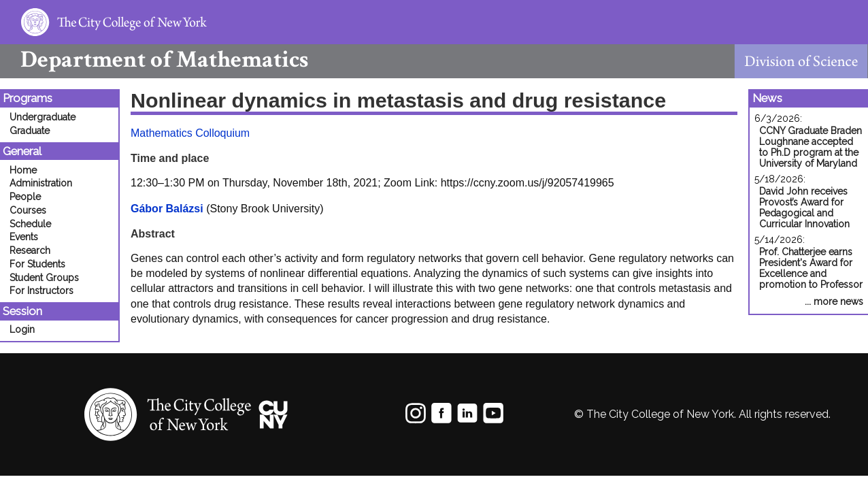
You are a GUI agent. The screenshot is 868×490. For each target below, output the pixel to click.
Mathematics (154, 60)
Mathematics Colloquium (190, 133)
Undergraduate (43, 117)
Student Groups (44, 278)
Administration (41, 183)
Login (22, 329)
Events (24, 237)
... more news (834, 301)
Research (30, 250)
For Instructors (41, 291)
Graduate (30, 131)
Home (23, 170)
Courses (28, 210)
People (25, 197)
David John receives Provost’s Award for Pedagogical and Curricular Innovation (804, 208)
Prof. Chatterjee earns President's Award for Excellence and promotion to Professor (811, 268)
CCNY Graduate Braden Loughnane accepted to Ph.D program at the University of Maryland (811, 147)
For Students (37, 264)
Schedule (30, 224)
